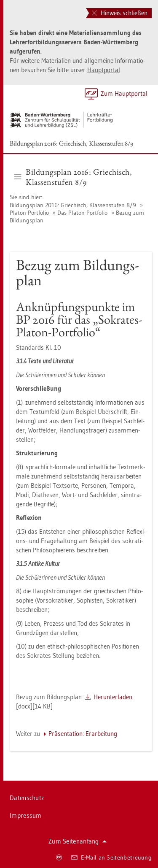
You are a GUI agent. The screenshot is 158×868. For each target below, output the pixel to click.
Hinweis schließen (120, 13)
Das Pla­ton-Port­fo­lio (82, 213)
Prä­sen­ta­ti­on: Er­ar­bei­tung (83, 734)
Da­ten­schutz (27, 798)
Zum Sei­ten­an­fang (78, 841)
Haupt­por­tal (104, 70)
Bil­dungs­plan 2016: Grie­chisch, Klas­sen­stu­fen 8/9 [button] (73, 177)
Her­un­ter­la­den (113, 697)
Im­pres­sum (26, 815)
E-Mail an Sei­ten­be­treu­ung (111, 857)
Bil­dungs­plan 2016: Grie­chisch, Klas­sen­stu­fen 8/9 (71, 143)
